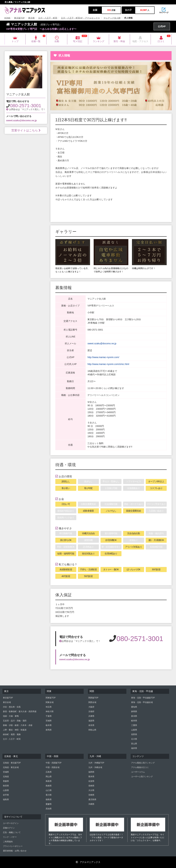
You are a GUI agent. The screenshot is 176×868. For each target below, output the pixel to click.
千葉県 (49, 716)
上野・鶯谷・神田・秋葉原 (15, 730)
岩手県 (6, 795)
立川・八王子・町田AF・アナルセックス (80, 18)
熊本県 (91, 777)
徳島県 (49, 800)
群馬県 (49, 730)
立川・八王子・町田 (48, 18)
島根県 (49, 786)
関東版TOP (51, 698)
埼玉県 (49, 707)
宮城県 (6, 772)
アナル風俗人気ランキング (143, 763)
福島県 (6, 800)
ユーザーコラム (138, 772)
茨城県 (49, 721)
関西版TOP (93, 698)
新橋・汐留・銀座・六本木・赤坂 (18, 725)
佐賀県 (91, 781)
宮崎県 (91, 795)
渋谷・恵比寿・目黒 (12, 707)
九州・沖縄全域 (95, 767)
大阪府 (91, 707)
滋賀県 (91, 721)
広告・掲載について (12, 832)
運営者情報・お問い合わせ (15, 851)
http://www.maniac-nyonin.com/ (103, 357)
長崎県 (91, 786)
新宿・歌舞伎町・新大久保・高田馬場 (20, 712)
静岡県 (134, 712)
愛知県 (134, 707)
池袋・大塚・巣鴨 (11, 716)
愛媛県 (49, 804)
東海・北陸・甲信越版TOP (143, 698)
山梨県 (134, 730)
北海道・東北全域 (11, 767)
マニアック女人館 (112, 18)
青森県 (6, 781)
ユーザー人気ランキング (142, 777)
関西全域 (92, 702)
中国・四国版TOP (54, 763)
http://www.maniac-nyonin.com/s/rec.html (108, 364)
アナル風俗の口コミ (140, 767)
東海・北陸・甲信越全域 (142, 702)
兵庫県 (91, 716)
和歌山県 (92, 730)
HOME (7, 18)
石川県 (134, 739)
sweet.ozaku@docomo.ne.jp (22, 120)
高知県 (49, 809)
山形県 (6, 790)
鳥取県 (49, 781)
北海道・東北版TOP (12, 763)
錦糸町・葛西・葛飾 (12, 734)
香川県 (49, 795)
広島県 (49, 772)
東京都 (31, 18)
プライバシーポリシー (13, 846)
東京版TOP (19, 18)
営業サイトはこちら (26, 130)
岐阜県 (134, 721)
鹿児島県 (92, 800)
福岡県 (91, 772)
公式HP (162, 26)
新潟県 (134, 716)
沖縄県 (91, 804)
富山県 (134, 744)
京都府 (91, 712)
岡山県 (49, 777)
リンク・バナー (10, 837)
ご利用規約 (8, 842)
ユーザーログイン (11, 823)
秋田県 (6, 786)
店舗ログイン (9, 828)
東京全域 (7, 702)
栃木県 (49, 725)
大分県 (91, 790)
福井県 (134, 748)
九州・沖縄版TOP (96, 763)
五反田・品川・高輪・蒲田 (15, 721)
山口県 (49, 790)
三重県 (134, 725)
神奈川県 (50, 712)
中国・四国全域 (53, 767)
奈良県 (91, 725)
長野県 (134, 734)
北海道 (6, 777)
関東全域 (50, 702)
